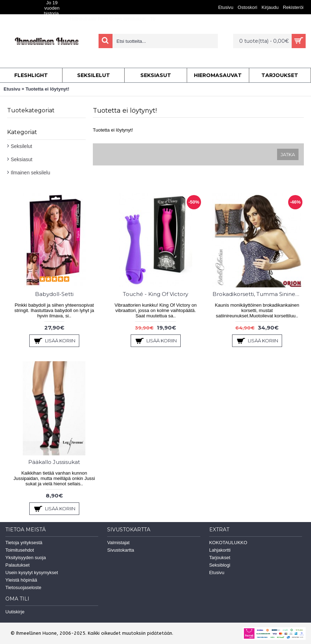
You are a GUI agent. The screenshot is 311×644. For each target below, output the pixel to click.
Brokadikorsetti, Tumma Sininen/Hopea (258, 294)
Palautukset (17, 565)
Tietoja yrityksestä (24, 543)
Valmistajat (118, 543)
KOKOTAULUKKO (228, 543)
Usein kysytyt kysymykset (32, 573)
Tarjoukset (220, 558)
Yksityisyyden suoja (26, 558)
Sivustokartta (121, 550)
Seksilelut (21, 146)
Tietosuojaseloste (23, 587)
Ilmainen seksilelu (31, 173)
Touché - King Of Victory (155, 294)
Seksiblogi (220, 565)
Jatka (288, 154)
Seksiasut (22, 159)
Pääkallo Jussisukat (54, 462)
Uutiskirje (15, 612)
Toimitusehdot (20, 550)
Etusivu (12, 89)
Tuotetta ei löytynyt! (47, 89)
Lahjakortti (220, 550)
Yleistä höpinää (21, 580)
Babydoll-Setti (54, 294)
